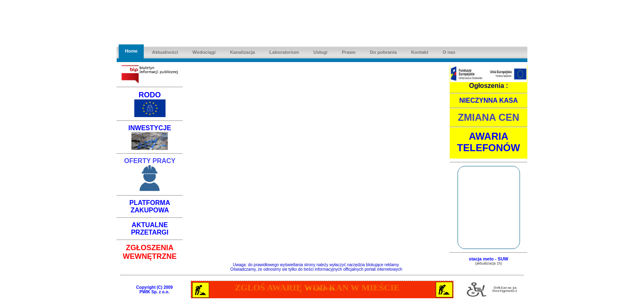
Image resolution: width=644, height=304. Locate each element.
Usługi (320, 52)
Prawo (349, 52)
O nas (449, 52)
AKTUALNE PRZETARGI (150, 229)
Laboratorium (284, 52)
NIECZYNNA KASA (489, 100)
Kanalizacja (243, 52)
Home (131, 51)
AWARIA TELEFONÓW (489, 142)
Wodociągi (204, 52)
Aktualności (165, 52)
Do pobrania (383, 52)
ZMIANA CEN (489, 117)
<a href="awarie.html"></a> (322, 289)
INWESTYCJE (150, 128)
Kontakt (420, 52)
